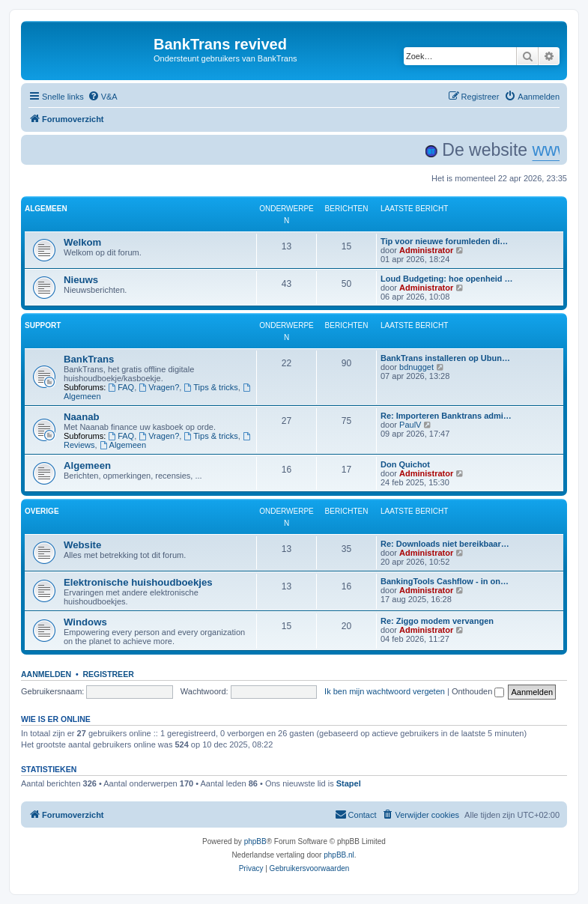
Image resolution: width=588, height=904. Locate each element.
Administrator (426, 250)
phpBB (255, 841)
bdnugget (416, 367)
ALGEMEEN (46, 209)
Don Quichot (405, 464)
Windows (85, 622)
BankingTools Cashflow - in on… (445, 581)
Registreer (108, 674)
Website (82, 545)
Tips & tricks (210, 387)
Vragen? (159, 387)
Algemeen (123, 445)
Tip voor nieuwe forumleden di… (444, 241)
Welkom (82, 242)
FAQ (121, 387)
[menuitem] (103, 97)
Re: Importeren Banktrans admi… (446, 416)
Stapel (349, 783)
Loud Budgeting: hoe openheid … (447, 279)
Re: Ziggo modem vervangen (437, 621)
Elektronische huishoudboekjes (138, 582)
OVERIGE (42, 511)
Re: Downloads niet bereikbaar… (445, 544)
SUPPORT (43, 325)
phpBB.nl (339, 855)
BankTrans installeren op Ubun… (445, 358)
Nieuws (81, 280)
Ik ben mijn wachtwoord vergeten (385, 691)
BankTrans (89, 359)
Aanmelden (46, 674)
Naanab (82, 417)
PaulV (410, 425)
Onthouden (478, 691)
